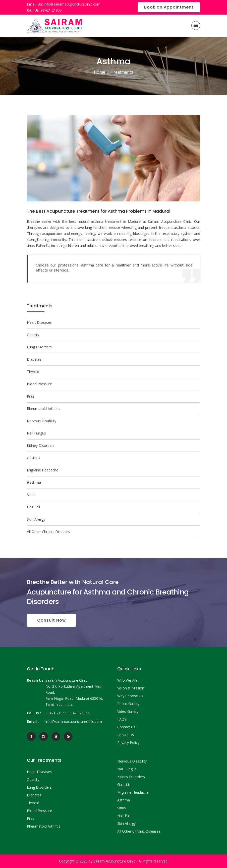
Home (100, 72)
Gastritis (34, 458)
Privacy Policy (128, 743)
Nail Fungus (36, 433)
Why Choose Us (130, 696)
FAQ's (122, 719)
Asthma (124, 800)
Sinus (31, 495)
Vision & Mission (131, 688)
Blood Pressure (39, 384)
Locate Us (126, 735)
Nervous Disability (42, 421)
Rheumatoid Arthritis (44, 409)
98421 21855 (51, 10)
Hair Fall (33, 507)
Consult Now (51, 620)
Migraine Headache (43, 470)
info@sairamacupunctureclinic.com (72, 4)
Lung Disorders (39, 347)
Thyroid (33, 372)
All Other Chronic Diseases (48, 532)
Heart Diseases (39, 322)
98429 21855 (79, 713)
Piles (31, 396)
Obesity (33, 335)
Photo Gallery (128, 704)
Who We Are (127, 680)
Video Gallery (128, 711)
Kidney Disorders (41, 445)
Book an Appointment (169, 7)
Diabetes (34, 359)
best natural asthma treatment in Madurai (105, 221)
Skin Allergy (36, 519)
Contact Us (126, 727)
